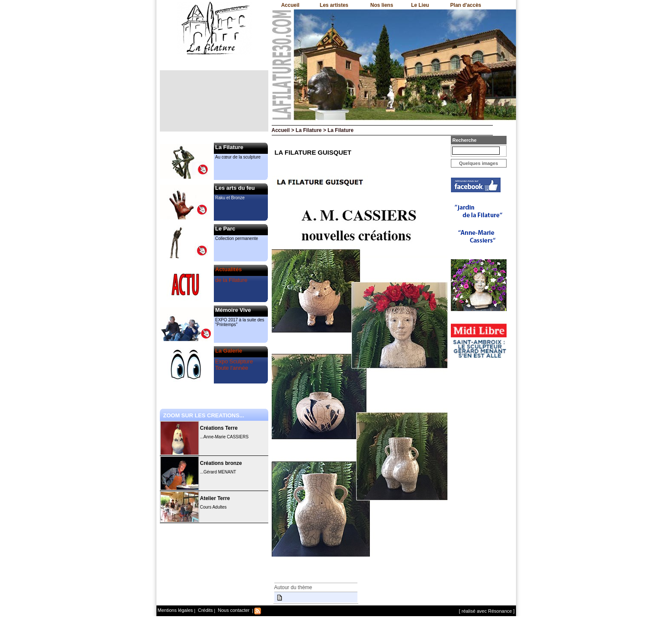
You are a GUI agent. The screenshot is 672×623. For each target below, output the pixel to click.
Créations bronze (221, 463)
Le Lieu (420, 5)
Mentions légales (175, 610)
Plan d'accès (466, 5)
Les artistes (334, 5)
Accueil (290, 5)
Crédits (205, 610)
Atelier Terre (215, 498)
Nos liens (382, 5)
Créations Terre (219, 428)
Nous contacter (233, 610)
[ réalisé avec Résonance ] (487, 611)
